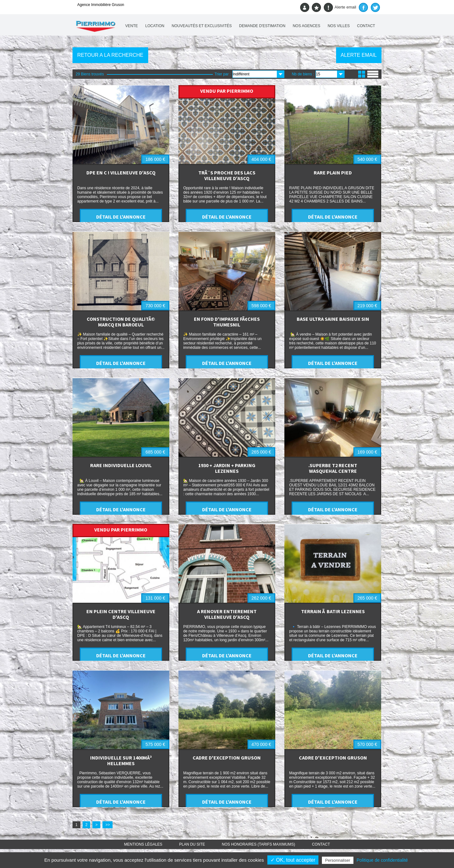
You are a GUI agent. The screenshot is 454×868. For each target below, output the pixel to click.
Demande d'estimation (262, 26)
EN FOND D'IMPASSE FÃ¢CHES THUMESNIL (227, 322)
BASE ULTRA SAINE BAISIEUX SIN (333, 319)
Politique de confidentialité (382, 860)
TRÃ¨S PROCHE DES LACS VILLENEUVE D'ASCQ (227, 175)
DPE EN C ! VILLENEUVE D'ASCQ (121, 173)
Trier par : (223, 74)
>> (108, 825)
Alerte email (340, 7)
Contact (366, 26)
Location (155, 26)
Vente (131, 26)
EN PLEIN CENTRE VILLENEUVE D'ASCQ (121, 614)
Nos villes (339, 26)
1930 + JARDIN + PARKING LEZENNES (227, 468)
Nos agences (306, 26)
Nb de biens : (303, 74)
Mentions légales (143, 844)
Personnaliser (338, 860)
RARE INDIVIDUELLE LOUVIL (121, 465)
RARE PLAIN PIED (333, 173)
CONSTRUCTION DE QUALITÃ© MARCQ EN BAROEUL (121, 322)
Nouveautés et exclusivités (202, 26)
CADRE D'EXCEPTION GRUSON (227, 758)
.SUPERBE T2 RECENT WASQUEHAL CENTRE (333, 468)
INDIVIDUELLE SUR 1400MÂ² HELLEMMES (121, 760)
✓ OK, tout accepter (293, 860)
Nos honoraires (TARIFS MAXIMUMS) (259, 844)
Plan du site (192, 844)
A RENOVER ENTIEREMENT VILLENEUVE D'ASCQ (227, 614)
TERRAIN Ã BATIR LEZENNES (333, 611)
